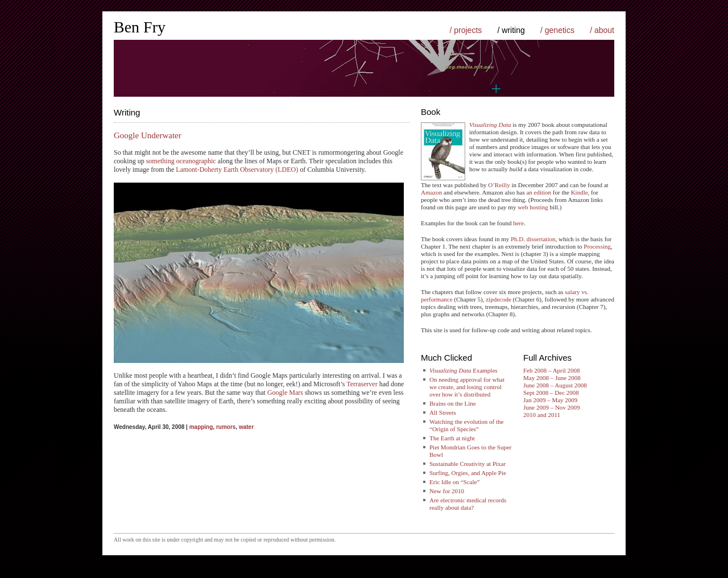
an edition (539, 192)
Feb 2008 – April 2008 (552, 370)
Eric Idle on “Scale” (454, 482)
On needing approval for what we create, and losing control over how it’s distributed (467, 387)
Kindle (580, 192)
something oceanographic (181, 161)
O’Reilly (499, 185)
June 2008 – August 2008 (555, 385)
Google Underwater (148, 135)
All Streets (443, 412)
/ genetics (557, 30)
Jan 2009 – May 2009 (550, 400)
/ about (602, 30)
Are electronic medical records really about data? (468, 504)
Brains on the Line (453, 403)
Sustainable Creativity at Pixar (468, 464)
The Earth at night (452, 438)
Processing (597, 246)
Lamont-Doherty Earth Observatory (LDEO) (237, 170)
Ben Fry (140, 27)
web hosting (533, 207)
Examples (464, 370)
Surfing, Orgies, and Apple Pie (468, 473)
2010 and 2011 (542, 415)
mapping (201, 427)
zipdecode (499, 299)
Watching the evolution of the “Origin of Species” (466, 425)
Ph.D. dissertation (533, 239)
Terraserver (362, 384)
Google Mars (285, 393)
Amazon (431, 192)
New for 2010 (447, 491)
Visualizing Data (490, 125)
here (518, 223)
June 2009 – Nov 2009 (552, 407)
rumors (226, 427)
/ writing (511, 30)
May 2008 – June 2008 (552, 378)
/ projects (466, 30)
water (246, 427)
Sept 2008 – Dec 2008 (551, 393)
